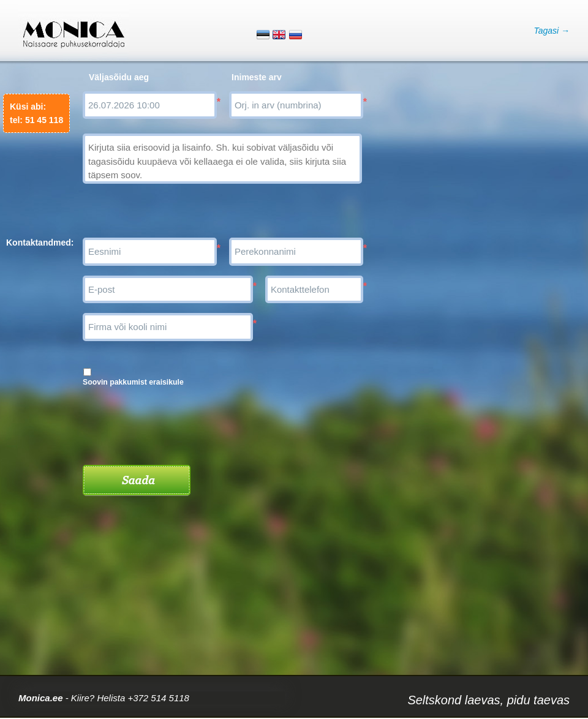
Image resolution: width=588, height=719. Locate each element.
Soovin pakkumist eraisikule (133, 382)
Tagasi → (552, 31)
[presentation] (176, 421)
